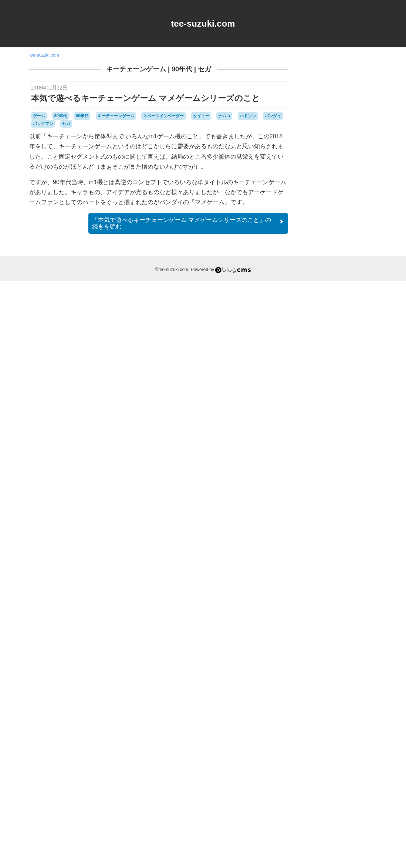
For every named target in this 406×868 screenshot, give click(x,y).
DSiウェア (317, 595)
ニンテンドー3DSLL (352, 706)
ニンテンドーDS (323, 713)
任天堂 (367, 759)
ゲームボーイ (352, 651)
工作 (360, 766)
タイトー (201, 116)
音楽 (367, 780)
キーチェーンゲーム (136, 69)
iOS (332, 595)
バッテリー (324, 726)
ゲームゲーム (347, 645)
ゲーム (39, 116)
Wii (366, 602)
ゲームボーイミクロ (339, 661)
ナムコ (224, 116)
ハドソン (248, 116)
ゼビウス (351, 692)
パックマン (43, 124)
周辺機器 (344, 767)
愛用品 (327, 773)
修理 (312, 766)
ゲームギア (319, 644)
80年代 (60, 116)
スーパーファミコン (346, 685)
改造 (343, 773)
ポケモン (367, 747)
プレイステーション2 (335, 747)
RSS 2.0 (314, 822)
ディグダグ (331, 699)
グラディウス (332, 631)
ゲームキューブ (358, 638)
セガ (204, 69)
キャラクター (349, 615)
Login (337, 822)
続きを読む (188, 223)
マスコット (319, 753)
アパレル (332, 608)
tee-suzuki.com (203, 23)
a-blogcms (361, 588)
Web (356, 602)
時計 (355, 773)
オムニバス (355, 609)
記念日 (338, 780)
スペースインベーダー (163, 116)
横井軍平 (317, 780)
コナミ (357, 665)
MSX (343, 595)
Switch (343, 602)
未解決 (369, 774)
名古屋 (327, 767)
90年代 (182, 69)
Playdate (326, 602)
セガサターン (327, 692)
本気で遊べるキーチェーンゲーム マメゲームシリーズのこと (146, 98)
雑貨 (354, 780)
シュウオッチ (355, 671)
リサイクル (347, 753)
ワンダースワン (338, 760)
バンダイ (273, 116)
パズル (332, 733)
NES (355, 595)
